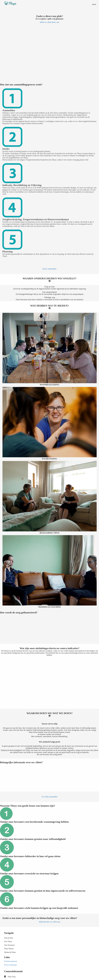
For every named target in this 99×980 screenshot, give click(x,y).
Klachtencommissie (11, 961)
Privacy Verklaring (10, 965)
